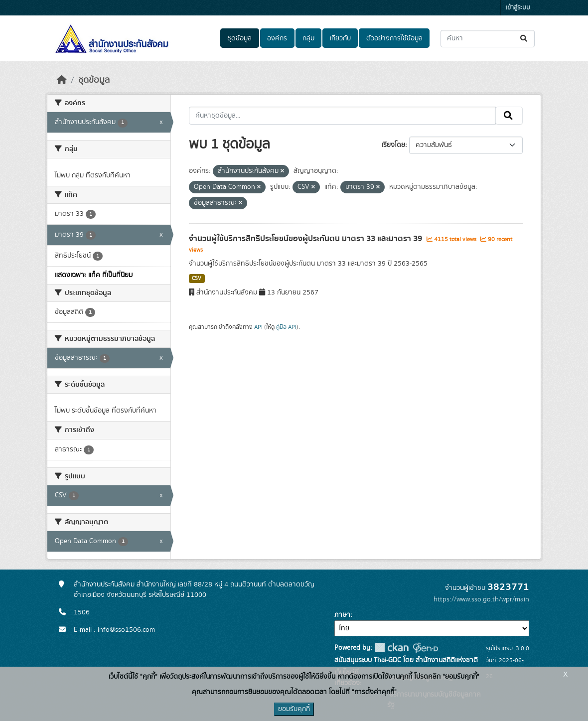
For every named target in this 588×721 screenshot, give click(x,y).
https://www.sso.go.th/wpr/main (481, 599)
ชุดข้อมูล (239, 38)
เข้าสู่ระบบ (518, 8)
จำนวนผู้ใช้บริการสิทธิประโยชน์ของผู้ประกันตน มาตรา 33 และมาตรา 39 (306, 239)
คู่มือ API (286, 327)
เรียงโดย (393, 145)
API (258, 327)
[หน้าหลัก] (62, 80)
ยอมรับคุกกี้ (294, 709)
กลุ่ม (308, 38)
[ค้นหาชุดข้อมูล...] (488, 39)
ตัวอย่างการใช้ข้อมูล (394, 38)
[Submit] (524, 39)
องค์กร (277, 38)
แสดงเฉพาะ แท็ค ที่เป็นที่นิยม (94, 275)
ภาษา (342, 615)
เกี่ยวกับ (340, 38)
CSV (197, 279)
